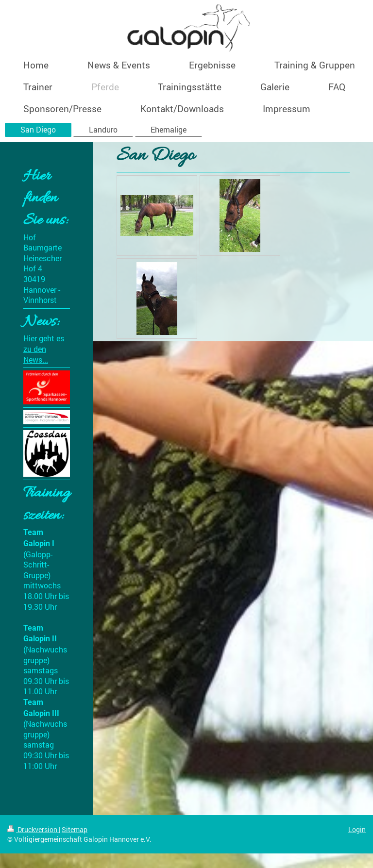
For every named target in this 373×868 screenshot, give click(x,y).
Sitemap (75, 829)
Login (357, 829)
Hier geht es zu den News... (44, 349)
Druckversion (33, 829)
